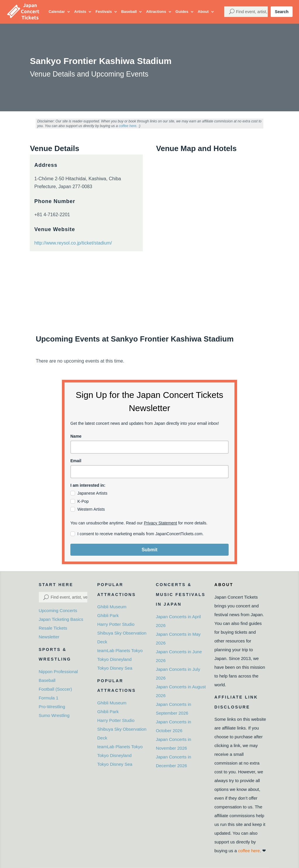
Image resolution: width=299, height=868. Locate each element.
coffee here (128, 126)
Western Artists (91, 509)
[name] (149, 447)
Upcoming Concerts (58, 610)
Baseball (129, 12)
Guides (182, 12)
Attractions (156, 12)
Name (76, 436)
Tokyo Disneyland (114, 659)
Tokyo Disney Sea (115, 668)
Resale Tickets (53, 628)
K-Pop (83, 501)
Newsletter (49, 637)
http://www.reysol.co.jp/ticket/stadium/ (73, 243)
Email (76, 461)
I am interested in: (88, 485)
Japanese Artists (92, 493)
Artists (80, 12)
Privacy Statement (161, 523)
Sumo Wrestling (54, 715)
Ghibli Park (108, 615)
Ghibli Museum (112, 607)
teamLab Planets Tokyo (120, 650)
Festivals (104, 12)
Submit (149, 550)
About (203, 12)
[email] (149, 472)
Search (282, 12)
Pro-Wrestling (52, 707)
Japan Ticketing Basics (61, 619)
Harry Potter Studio (116, 624)
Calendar (57, 12)
